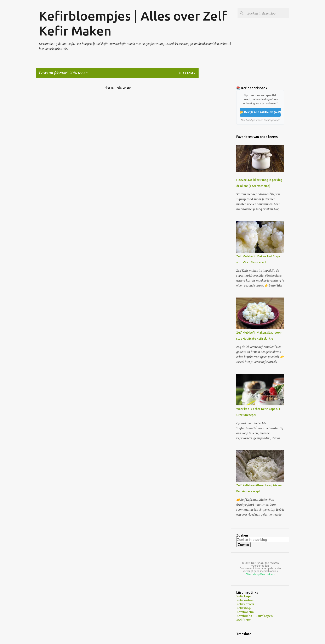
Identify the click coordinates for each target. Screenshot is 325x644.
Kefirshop (243, 608)
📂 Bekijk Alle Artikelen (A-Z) (260, 112)
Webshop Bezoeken (260, 574)
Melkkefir (243, 620)
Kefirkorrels (245, 604)
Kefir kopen (245, 596)
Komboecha (245, 612)
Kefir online (245, 600)
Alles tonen (187, 73)
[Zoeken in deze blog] (268, 13)
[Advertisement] (215, 143)
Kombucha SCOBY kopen (255, 616)
